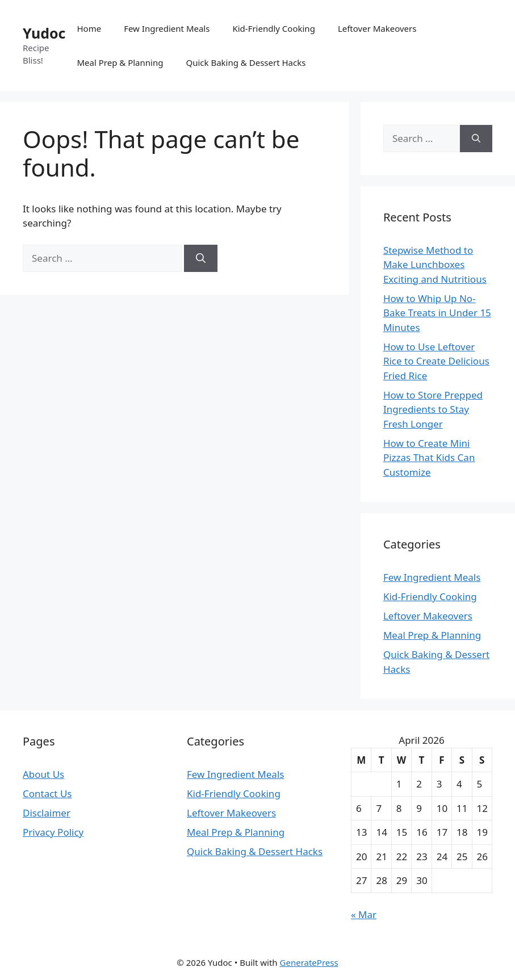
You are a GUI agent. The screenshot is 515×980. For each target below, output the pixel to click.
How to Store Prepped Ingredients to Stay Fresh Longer (433, 409)
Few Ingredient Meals (167, 28)
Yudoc (44, 33)
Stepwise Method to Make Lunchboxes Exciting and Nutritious (435, 265)
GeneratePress (309, 962)
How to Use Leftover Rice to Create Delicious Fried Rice (436, 361)
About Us (43, 774)
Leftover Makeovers (377, 28)
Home (89, 28)
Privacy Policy (53, 832)
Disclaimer (47, 813)
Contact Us (47, 793)
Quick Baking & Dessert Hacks (246, 62)
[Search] (201, 258)
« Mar (364, 914)
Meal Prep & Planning (120, 62)
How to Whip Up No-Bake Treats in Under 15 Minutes (437, 313)
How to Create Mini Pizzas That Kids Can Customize (429, 458)
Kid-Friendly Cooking (273, 28)
